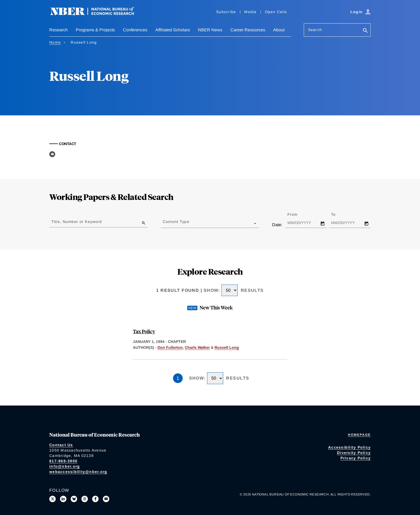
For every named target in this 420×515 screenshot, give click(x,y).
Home (55, 42)
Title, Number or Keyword (77, 222)
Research (59, 30)
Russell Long (227, 347)
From (297, 214)
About (279, 30)
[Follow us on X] (52, 499)
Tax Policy (144, 331)
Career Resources (248, 30)
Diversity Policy (354, 453)
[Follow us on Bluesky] (74, 499)
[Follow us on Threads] (85, 499)
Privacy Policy (356, 458)
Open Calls (276, 12)
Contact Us (61, 445)
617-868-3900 (63, 461)
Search (315, 30)
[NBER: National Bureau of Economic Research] (96, 14)
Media (250, 12)
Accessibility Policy (349, 447)
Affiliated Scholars (173, 30)
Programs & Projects (95, 30)
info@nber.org (65, 466)
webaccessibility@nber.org (78, 472)
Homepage (359, 435)
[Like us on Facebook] (95, 499)
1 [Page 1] (178, 378)
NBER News (210, 30)
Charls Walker (197, 347)
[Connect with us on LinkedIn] (63, 499)
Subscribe (226, 12)
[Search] (365, 31)
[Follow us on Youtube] (106, 499)
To (338, 214)
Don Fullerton (170, 347)
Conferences (135, 30)
